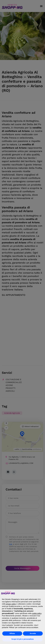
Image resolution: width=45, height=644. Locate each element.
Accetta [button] (33, 633)
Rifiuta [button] (12, 633)
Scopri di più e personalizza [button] (22, 639)
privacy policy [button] (11, 604)
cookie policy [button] (37, 613)
